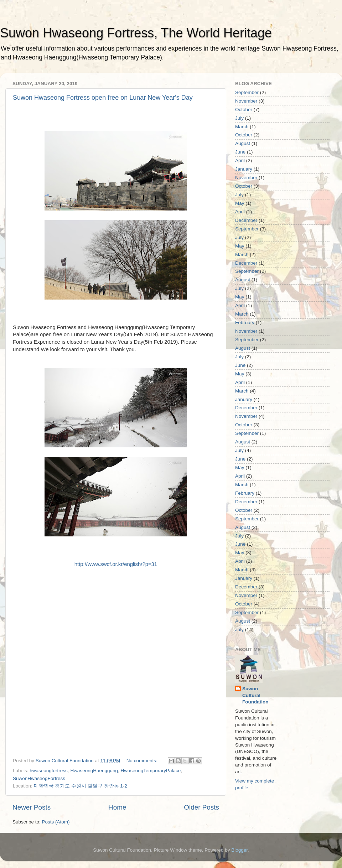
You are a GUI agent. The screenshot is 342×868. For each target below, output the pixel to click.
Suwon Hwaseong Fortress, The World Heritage (136, 33)
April (240, 160)
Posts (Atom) (56, 822)
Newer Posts (32, 807)
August (243, 143)
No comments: (143, 761)
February (245, 323)
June (240, 152)
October (244, 110)
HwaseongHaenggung (94, 771)
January (244, 169)
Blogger (239, 850)
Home (117, 807)
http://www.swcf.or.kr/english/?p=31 (116, 564)
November (246, 101)
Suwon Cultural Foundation (255, 695)
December (246, 220)
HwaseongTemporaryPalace (151, 771)
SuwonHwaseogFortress (39, 778)
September (247, 92)
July (239, 118)
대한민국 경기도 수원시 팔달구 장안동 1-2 (81, 786)
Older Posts (201, 807)
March (242, 127)
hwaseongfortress (49, 771)
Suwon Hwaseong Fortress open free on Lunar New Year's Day (103, 98)
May (240, 203)
